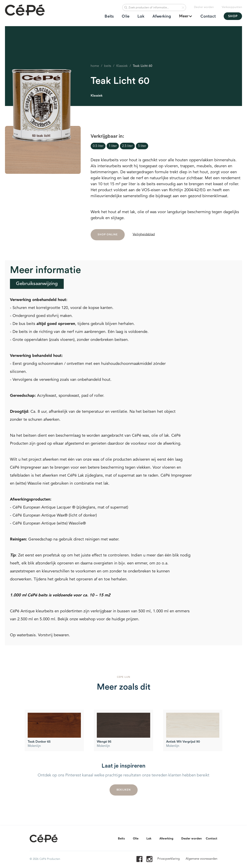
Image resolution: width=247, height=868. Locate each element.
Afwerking (162, 16)
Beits (109, 16)
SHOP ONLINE (108, 236)
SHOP (233, 16)
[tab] (37, 284)
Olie (126, 16)
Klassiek (122, 66)
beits (108, 66)
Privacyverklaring (169, 859)
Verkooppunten (232, 7)
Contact (208, 16)
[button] (184, 16)
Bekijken (124, 791)
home (95, 66)
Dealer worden (204, 7)
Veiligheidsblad (144, 235)
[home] (25, 10)
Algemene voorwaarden (201, 859)
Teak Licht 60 (143, 66)
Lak (141, 16)
